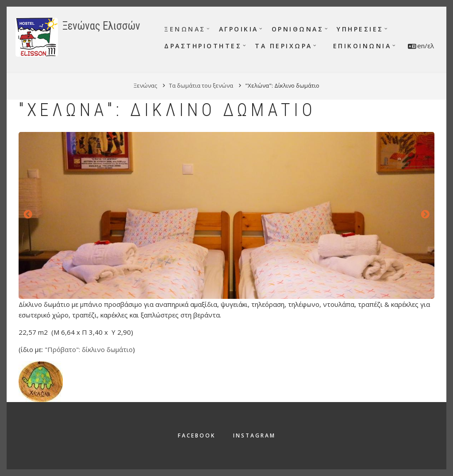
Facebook (197, 435)
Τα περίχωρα (284, 46)
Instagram (254, 435)
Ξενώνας (185, 29)
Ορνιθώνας (298, 29)
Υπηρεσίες (360, 29)
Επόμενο (425, 215)
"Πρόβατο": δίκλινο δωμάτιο (89, 349)
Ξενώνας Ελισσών (101, 26)
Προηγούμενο (28, 215)
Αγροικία (239, 29)
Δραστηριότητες (203, 46)
